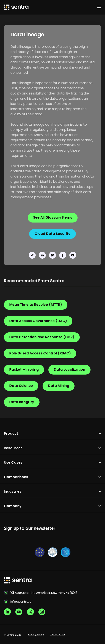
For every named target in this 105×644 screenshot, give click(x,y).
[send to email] (73, 255)
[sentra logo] (18, 581)
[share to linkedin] (42, 255)
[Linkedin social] (7, 612)
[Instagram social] (42, 612)
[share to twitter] (52, 255)
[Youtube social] (19, 612)
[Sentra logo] (16, 7)
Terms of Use (58, 635)
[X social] (30, 612)
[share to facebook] (63, 255)
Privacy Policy (36, 635)
